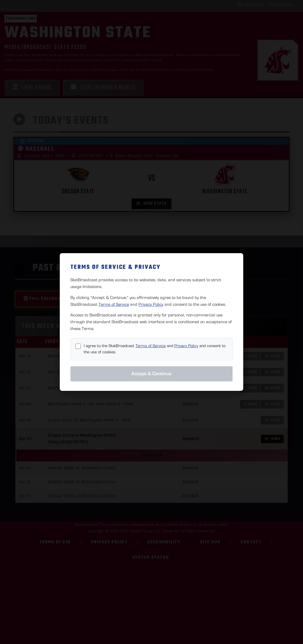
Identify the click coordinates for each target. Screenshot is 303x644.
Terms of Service (114, 304)
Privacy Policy (151, 304)
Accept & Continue (151, 374)
